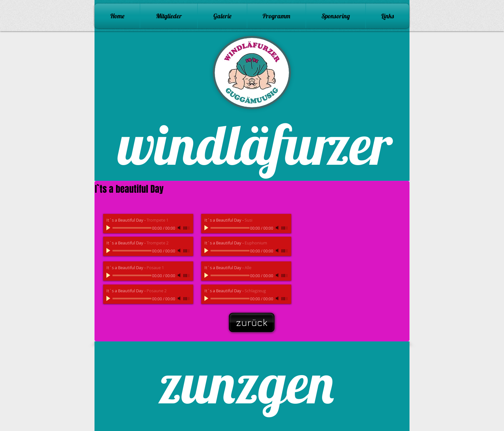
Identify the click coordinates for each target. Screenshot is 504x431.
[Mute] (180, 228)
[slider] (187, 228)
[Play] (109, 228)
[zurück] (252, 322)
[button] (222, 16)
